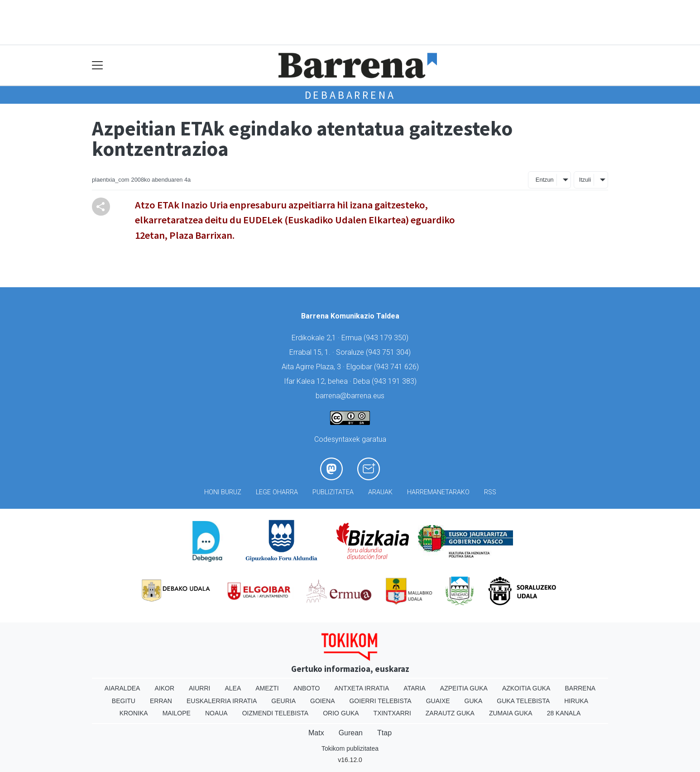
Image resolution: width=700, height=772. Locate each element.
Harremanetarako (438, 492)
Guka (474, 701)
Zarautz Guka (450, 713)
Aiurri (199, 688)
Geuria (283, 701)
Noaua (216, 713)
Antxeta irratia (362, 688)
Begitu (124, 701)
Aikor (164, 688)
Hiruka (576, 701)
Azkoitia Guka (526, 688)
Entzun (545, 180)
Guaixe (438, 701)
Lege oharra (277, 492)
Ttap (384, 733)
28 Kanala (564, 713)
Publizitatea (333, 492)
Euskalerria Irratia (222, 701)
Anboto (307, 688)
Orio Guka (341, 713)
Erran (161, 701)
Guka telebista (523, 701)
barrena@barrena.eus (350, 396)
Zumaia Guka (511, 713)
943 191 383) (395, 381)
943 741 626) (398, 367)
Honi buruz (223, 492)
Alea (233, 688)
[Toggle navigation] (98, 65)
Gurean (351, 733)
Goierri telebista (380, 701)
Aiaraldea (122, 688)
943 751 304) (389, 352)
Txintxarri (392, 713)
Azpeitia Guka (464, 688)
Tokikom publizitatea (350, 748)
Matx (316, 733)
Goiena (322, 701)
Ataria (415, 688)
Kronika (134, 713)
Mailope (177, 713)
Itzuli (585, 180)
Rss (490, 492)
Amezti (267, 688)
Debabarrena (350, 95)
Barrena (580, 688)
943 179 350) (387, 338)
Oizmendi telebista (276, 713)
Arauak (380, 492)
